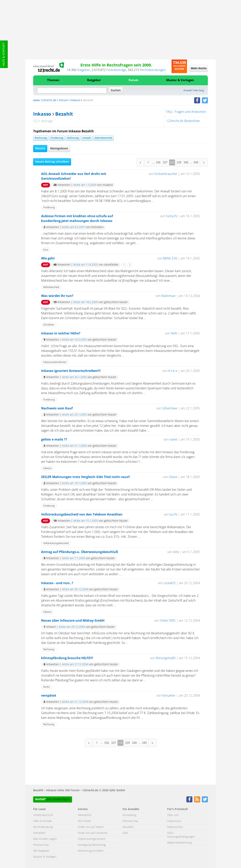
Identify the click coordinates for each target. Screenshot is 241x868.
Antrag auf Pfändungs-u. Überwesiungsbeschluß (80, 552)
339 (179, 162)
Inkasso (75, 100)
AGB (125, 833)
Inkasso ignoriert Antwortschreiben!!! (71, 371)
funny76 (172, 216)
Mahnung (73, 138)
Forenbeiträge (116, 70)
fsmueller (169, 696)
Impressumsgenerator (92, 839)
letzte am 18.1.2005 (74, 483)
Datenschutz (175, 827)
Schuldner (49, 325)
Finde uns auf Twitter (91, 827)
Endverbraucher (166, 174)
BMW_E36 (170, 258)
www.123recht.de (45, 100)
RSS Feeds (84, 821)
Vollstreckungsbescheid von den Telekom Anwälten (82, 515)
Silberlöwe (170, 408)
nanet (173, 440)
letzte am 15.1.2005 (86, 521)
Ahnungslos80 (166, 658)
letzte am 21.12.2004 (75, 702)
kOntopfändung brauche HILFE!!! (67, 658)
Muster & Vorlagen (180, 80)
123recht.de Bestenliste (183, 121)
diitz (176, 552)
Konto (46, 687)
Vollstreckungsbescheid (56, 543)
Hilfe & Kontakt (4, 54)
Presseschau (41, 845)
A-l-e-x (173, 371)
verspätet (49, 696)
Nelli (174, 333)
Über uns (173, 815)
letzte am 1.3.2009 (85, 185)
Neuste (40, 149)
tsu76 (173, 515)
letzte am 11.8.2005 (86, 265)
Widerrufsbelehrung (179, 843)
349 (196, 162)
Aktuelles (128, 827)
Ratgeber (84, 70)
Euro (46, 250)
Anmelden (39, 833)
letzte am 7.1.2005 (74, 558)
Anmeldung (129, 815)
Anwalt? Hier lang (194, 91)
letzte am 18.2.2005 (86, 302)
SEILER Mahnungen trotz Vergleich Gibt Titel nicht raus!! (85, 477)
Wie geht (48, 258)
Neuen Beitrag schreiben (52, 162)
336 (158, 162)
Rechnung (41, 138)
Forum (134, 80)
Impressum (174, 821)
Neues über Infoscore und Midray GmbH (73, 621)
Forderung (57, 138)
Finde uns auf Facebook (93, 833)
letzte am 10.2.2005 (74, 340)
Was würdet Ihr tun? (57, 296)
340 (186, 162)
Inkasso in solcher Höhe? (61, 333)
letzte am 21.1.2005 (74, 446)
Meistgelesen (59, 149)
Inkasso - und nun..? (57, 583)
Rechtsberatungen (153, 70)
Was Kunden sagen (45, 839)
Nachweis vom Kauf (57, 408)
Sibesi (173, 477)
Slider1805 (168, 621)
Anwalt (87, 138)
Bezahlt (64, 114)
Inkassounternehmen (55, 362)
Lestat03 (170, 583)
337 (165, 162)
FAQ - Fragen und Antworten (186, 112)
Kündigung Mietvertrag (92, 845)
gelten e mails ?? (54, 440)
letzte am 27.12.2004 (75, 664)
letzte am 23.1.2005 (74, 415)
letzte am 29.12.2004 (72, 627)
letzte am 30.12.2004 (75, 590)
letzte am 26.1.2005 (74, 377)
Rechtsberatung (43, 827)
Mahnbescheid (103, 138)
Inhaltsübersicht (43, 815)
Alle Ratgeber (41, 851)
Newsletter (85, 815)
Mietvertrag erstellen (91, 851)
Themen (53, 80)
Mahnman (168, 296)
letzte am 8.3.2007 (74, 227)
